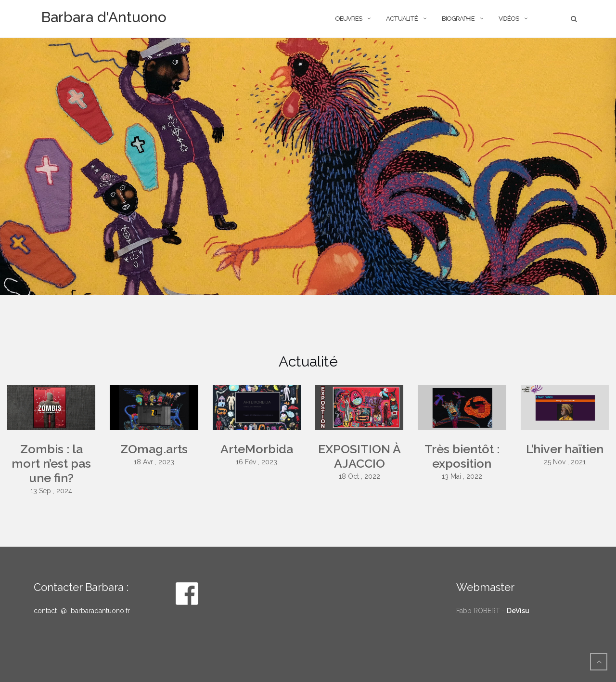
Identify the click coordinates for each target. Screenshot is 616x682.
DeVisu (518, 611)
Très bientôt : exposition (462, 456)
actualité (402, 19)
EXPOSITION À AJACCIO (359, 456)
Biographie (458, 19)
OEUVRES (348, 19)
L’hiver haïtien (565, 449)
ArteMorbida (257, 449)
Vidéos (509, 19)
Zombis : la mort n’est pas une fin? (51, 463)
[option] (308, 167)
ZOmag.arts (154, 449)
